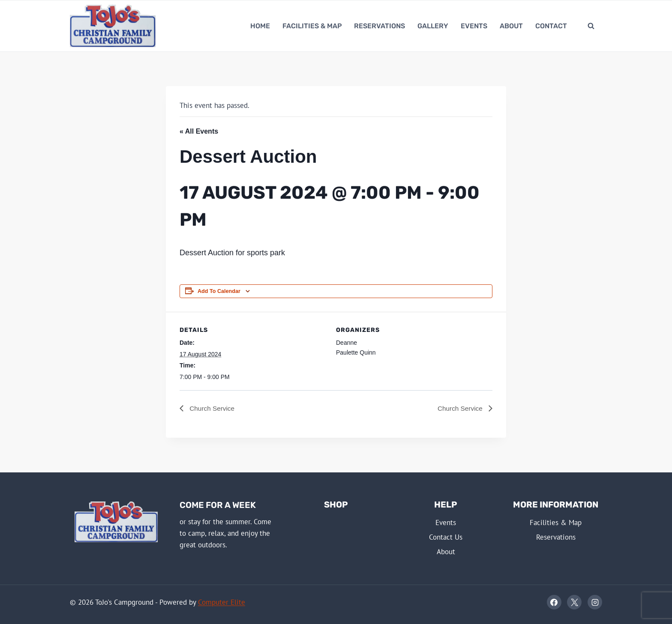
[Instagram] (595, 603)
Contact (551, 26)
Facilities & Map (312, 26)
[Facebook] (554, 603)
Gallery (433, 26)
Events (474, 26)
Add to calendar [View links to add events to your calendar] (219, 291)
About (511, 26)
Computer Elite (222, 602)
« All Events (199, 131)
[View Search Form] (591, 26)
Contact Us (446, 537)
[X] (574, 603)
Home (260, 26)
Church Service (212, 408)
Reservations (379, 26)
